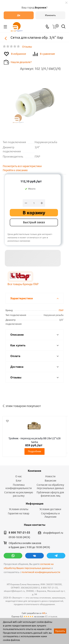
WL (44, 613)
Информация (35, 504)
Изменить (50, 15)
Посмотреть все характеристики (22, 166)
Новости (50, 476)
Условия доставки (50, 509)
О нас (19, 476)
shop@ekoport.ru (53, 533)
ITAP (61, 310)
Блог (19, 481)
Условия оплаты (19, 509)
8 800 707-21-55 (19, 533)
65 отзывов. (51, 616)
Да (19, 15)
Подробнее (34, 451)
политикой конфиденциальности (41, 572)
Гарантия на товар (19, 513)
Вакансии (50, 481)
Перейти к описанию (15, 170)
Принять (60, 631)
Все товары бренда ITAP (23, 284)
